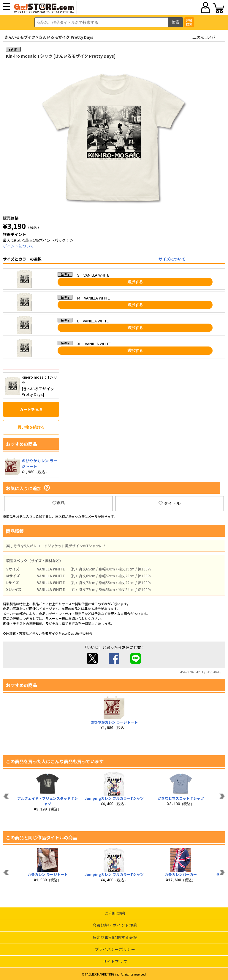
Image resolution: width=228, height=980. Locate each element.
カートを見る (31, 409)
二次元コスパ (204, 37)
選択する (135, 282)
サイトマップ (115, 961)
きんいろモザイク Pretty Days (66, 37)
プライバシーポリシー (115, 949)
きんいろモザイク (20, 37)
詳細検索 (189, 22)
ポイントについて (18, 246)
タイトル (170, 503)
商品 (58, 503)
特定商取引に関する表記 (115, 937)
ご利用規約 (115, 913)
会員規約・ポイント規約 (115, 925)
